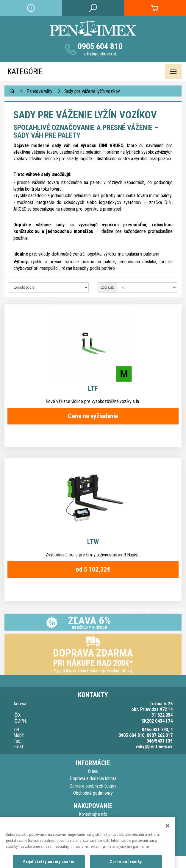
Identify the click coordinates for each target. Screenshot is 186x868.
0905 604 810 (100, 46)
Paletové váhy (39, 91)
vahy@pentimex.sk (100, 54)
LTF (93, 389)
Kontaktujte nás (93, 814)
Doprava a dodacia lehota (93, 778)
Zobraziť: (107, 287)
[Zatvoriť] (168, 834)
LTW (93, 542)
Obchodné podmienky (93, 793)
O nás (93, 771)
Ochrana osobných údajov (93, 786)
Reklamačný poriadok (93, 821)
